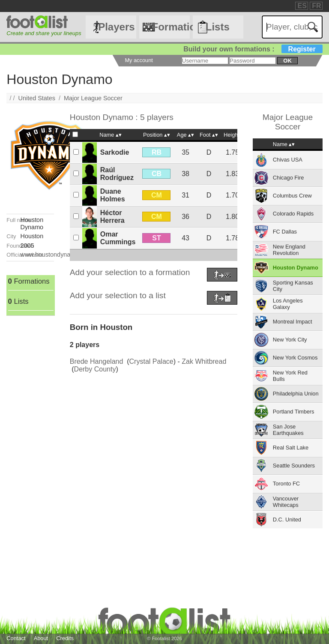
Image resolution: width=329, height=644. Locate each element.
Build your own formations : (253, 49)
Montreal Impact (293, 322)
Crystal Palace (151, 361)
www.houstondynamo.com (57, 255)
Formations (170, 27)
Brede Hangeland (97, 361)
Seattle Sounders (294, 466)
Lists (218, 27)
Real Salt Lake (291, 448)
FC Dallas (285, 232)
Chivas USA (288, 160)
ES (302, 6)
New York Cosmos (295, 358)
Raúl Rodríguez (117, 174)
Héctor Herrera (112, 217)
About (41, 638)
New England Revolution (289, 250)
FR (316, 6)
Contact (16, 638)
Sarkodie (115, 152)
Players (116, 27)
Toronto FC (286, 484)
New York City (290, 340)
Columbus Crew (292, 196)
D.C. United (287, 520)
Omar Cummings (118, 238)
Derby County (95, 369)
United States (37, 98)
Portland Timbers (294, 412)
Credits (65, 638)
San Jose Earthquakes (288, 430)
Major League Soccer (93, 98)
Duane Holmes (113, 195)
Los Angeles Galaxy (288, 304)
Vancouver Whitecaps (286, 502)
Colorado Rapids (293, 214)
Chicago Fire (289, 178)
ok (287, 61)
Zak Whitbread (204, 361)
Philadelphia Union (296, 394)
